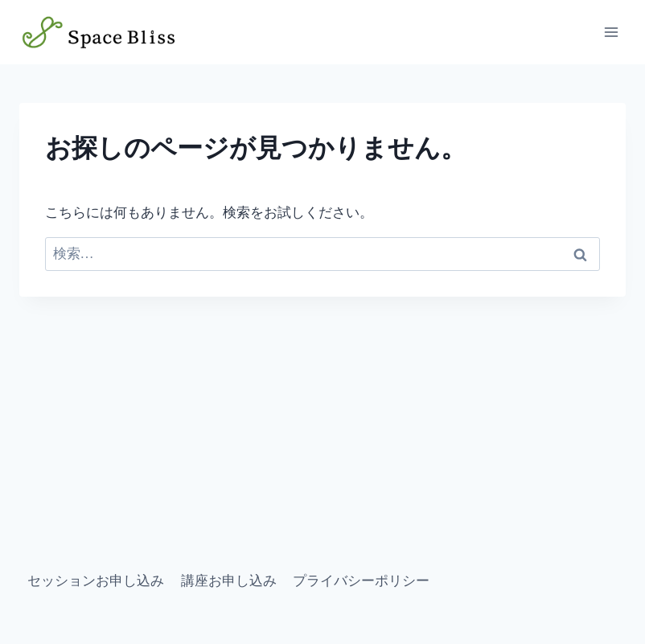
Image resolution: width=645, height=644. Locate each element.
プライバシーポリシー (361, 581)
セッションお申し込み (96, 581)
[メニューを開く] (611, 32)
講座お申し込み (229, 581)
